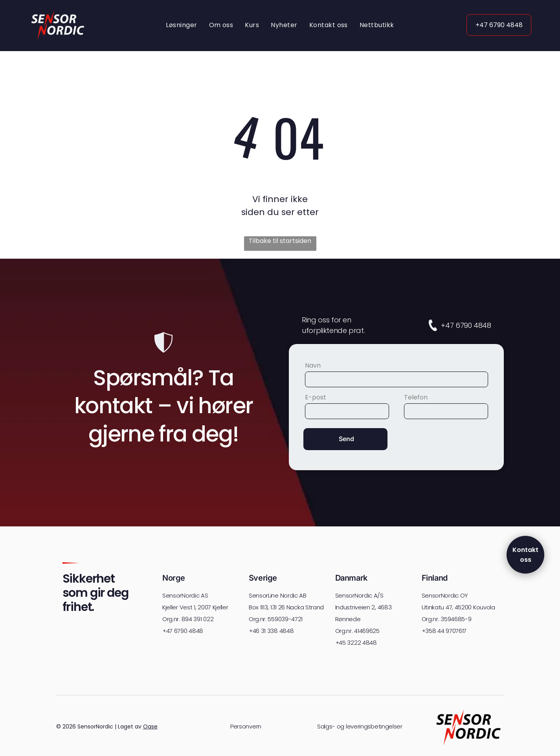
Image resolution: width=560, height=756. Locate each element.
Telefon (416, 398)
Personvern (246, 727)
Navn (313, 366)
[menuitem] (181, 26)
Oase (150, 727)
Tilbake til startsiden (280, 242)
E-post (316, 398)
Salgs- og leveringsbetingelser (360, 727)
